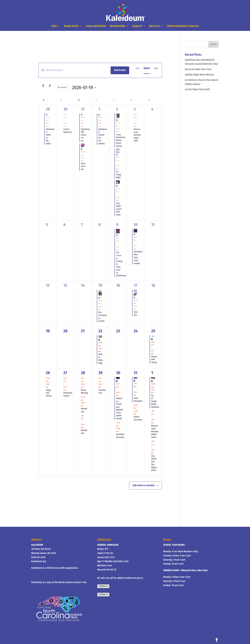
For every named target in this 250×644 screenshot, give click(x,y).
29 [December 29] (48, 109)
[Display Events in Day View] (156, 68)
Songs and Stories (49, 393)
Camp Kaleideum (96, 26)
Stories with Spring (154, 359)
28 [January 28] (83, 373)
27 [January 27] (65, 373)
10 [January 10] (136, 225)
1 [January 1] (99, 109)
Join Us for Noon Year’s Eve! (198, 69)
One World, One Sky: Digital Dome (154, 463)
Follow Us (103, 586)
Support (137, 26)
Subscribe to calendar (144, 485)
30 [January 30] (118, 373)
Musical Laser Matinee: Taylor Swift (137, 135)
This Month (62, 87)
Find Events (120, 70)
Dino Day (136, 314)
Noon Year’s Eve (83, 166)
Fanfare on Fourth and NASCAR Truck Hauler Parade (119, 408)
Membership (118, 26)
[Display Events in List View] (138, 68)
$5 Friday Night (119, 175)
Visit (54, 26)
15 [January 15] (100, 285)
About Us (155, 26)
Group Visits (71, 26)
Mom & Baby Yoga (101, 359)
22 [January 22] (100, 331)
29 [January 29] (100, 373)
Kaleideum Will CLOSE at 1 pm (85, 135)
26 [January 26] (48, 373)
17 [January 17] (135, 285)
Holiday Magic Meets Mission (199, 75)
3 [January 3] (135, 109)
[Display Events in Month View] (147, 68)
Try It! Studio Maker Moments (155, 401)
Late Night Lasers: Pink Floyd (119, 209)
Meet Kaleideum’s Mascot (183, 26)
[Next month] (50, 86)
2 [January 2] (117, 109)
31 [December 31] (83, 109)
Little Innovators (138, 400)
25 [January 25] (153, 331)
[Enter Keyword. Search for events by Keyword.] (75, 70)
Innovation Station (68, 394)
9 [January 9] (117, 225)
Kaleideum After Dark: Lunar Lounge (138, 257)
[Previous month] (43, 86)
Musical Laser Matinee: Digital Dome (155, 432)
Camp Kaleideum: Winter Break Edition (121, 140)
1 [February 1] (152, 373)
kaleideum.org (39, 561)
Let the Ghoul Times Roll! (197, 89)
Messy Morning (84, 392)
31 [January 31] (136, 373)
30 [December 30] (65, 109)
